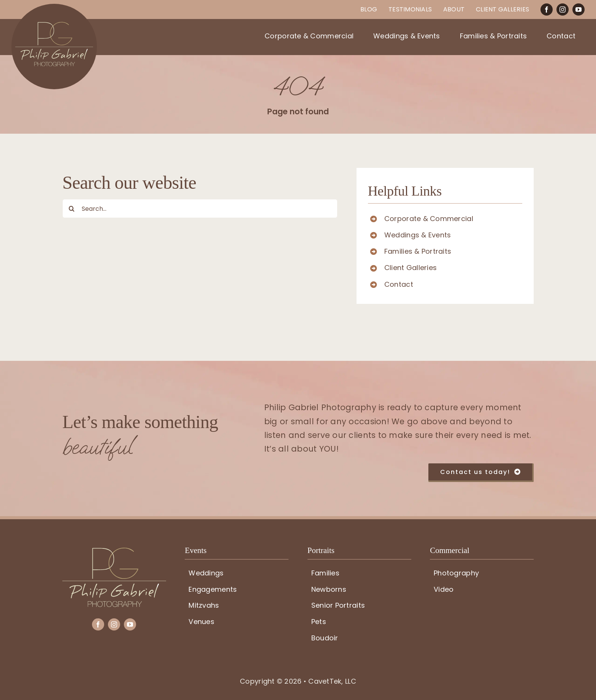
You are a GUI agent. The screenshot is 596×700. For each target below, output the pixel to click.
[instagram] (563, 9)
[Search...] (200, 209)
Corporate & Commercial (429, 219)
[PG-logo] (114, 551)
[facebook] (547, 9)
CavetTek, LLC (332, 681)
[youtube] (579, 9)
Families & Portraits (418, 251)
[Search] (72, 209)
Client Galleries (411, 268)
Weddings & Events (418, 235)
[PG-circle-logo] (54, 7)
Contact (399, 284)
